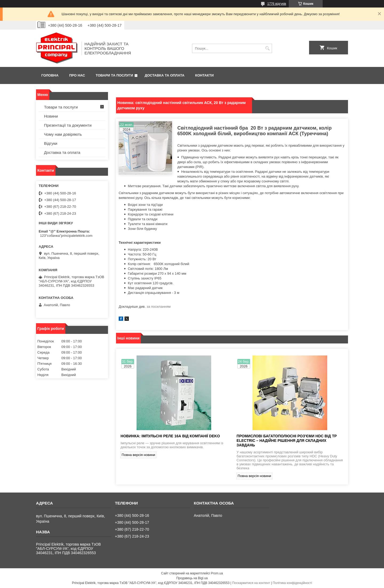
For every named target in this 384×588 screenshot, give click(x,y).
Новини (51, 116)
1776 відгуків (277, 4)
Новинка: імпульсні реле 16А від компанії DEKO (170, 436)
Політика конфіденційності (293, 583)
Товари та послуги (114, 75)
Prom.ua (217, 573)
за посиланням (159, 307)
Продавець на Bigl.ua (192, 578)
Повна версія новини (138, 455)
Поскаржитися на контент (251, 583)
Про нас (77, 75)
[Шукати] (267, 48)
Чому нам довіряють (63, 134)
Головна (50, 75)
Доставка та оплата (165, 75)
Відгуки (51, 143)
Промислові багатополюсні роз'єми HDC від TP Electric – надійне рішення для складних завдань (287, 441)
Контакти (205, 75)
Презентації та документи (68, 125)
